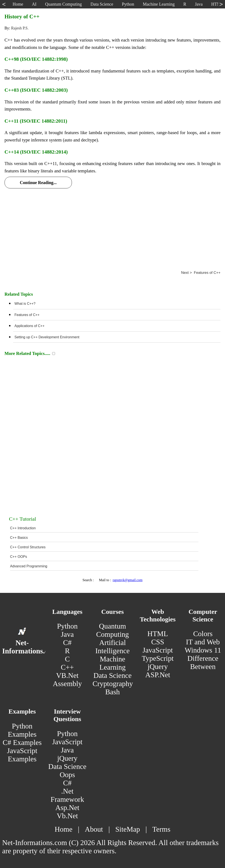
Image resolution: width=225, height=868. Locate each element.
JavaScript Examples (22, 755)
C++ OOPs (19, 557)
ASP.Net (158, 675)
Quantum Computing (112, 630)
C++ (67, 667)
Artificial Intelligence (112, 647)
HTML (158, 634)
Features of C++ (27, 315)
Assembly (67, 684)
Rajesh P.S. (20, 28)
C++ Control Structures (28, 547)
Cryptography (113, 684)
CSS (158, 642)
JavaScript (158, 650)
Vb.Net (67, 816)
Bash (112, 692)
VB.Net (67, 675)
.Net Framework (67, 795)
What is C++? (25, 304)
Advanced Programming (29, 566)
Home (63, 829)
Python (67, 626)
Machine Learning (112, 663)
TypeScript (158, 658)
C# (67, 643)
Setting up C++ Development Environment (47, 337)
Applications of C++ (30, 326)
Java (67, 634)
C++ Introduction (23, 528)
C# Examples (22, 742)
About (94, 829)
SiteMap (128, 829)
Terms (161, 829)
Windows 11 (203, 650)
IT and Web (203, 642)
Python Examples (22, 730)
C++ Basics (19, 538)
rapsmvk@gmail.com (128, 580)
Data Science (112, 675)
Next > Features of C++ (201, 273)
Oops (67, 775)
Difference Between (203, 662)
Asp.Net (67, 808)
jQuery (158, 667)
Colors (203, 634)
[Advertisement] (112, 224)
